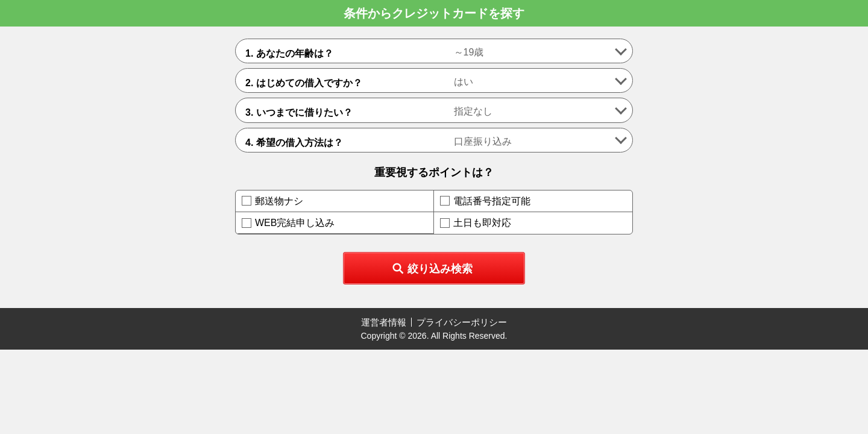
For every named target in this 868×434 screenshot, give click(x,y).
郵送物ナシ (279, 201)
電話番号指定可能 (492, 201)
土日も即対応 (482, 223)
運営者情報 (384, 322)
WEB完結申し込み (295, 223)
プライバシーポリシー (462, 322)
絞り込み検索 (440, 269)
